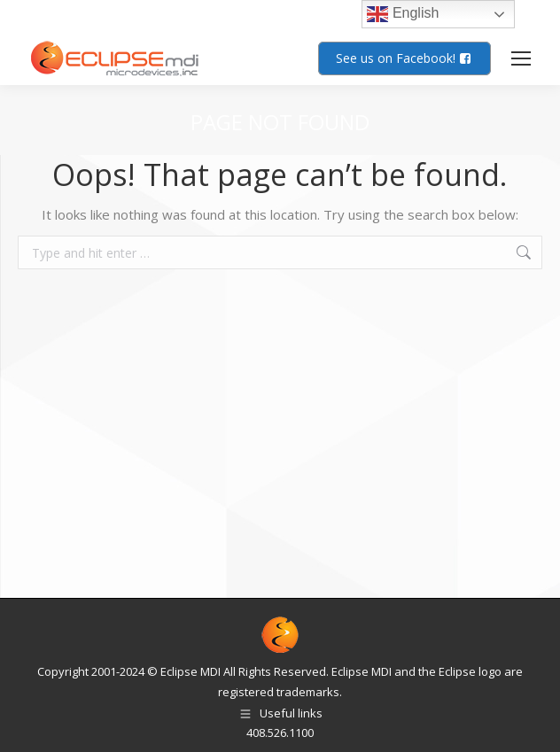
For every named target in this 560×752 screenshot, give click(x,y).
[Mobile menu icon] (521, 58)
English (403, 14)
